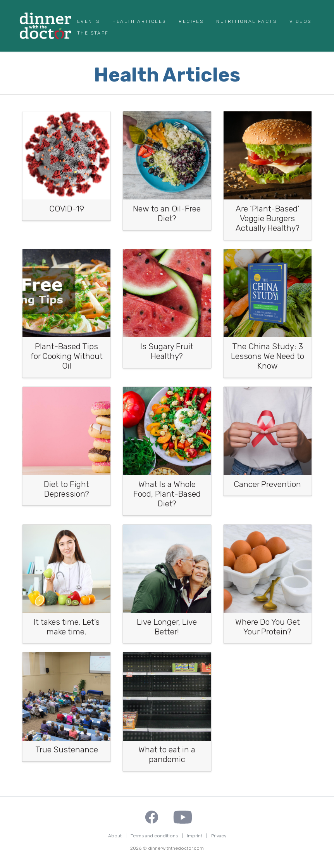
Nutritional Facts (246, 21)
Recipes (191, 21)
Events (88, 21)
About (115, 836)
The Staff (93, 33)
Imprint (195, 836)
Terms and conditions (154, 836)
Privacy (219, 836)
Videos (300, 21)
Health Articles (139, 21)
